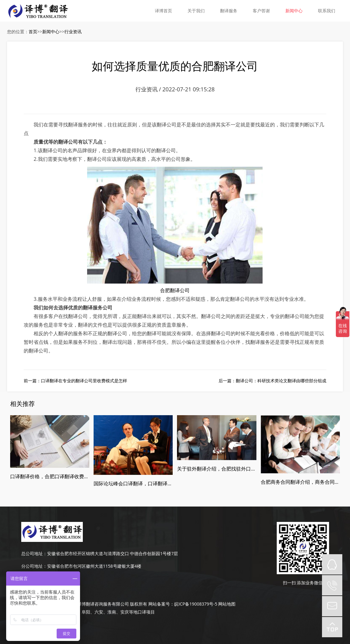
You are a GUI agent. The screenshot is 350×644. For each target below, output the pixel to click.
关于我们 (196, 11)
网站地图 (227, 604)
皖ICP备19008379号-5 (196, 604)
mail (332, 606)
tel (332, 585)
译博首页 (163, 11)
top (332, 627)
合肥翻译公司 (175, 290)
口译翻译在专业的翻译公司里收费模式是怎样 (84, 381)
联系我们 (327, 11)
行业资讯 (73, 32)
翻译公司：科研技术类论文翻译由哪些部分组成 (281, 381)
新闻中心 (294, 11)
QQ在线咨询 (332, 564)
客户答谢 (261, 11)
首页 (33, 32)
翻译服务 (229, 11)
